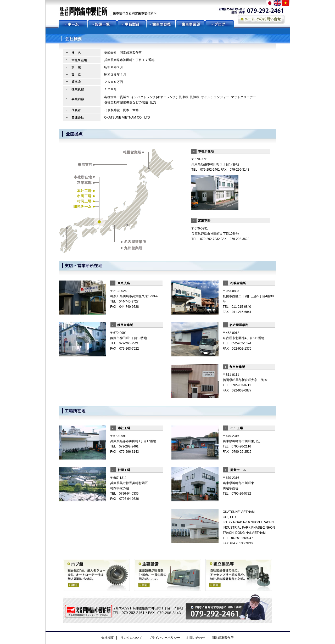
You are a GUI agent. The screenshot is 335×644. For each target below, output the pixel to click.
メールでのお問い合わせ (261, 19)
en (278, 4)
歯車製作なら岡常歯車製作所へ (108, 12)
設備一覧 (103, 24)
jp (270, 4)
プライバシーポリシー (164, 638)
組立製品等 (239, 575)
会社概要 (108, 638)
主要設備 (167, 575)
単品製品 (132, 24)
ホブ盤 (96, 575)
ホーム (73, 24)
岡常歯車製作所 (223, 638)
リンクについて (131, 638)
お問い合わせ (196, 638)
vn (286, 4)
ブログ (220, 24)
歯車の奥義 (161, 24)
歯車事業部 (191, 24)
